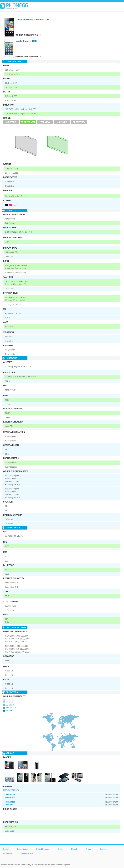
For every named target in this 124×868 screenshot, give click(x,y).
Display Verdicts (11, 790)
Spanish (103, 849)
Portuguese (8, 853)
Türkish (74, 849)
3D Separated (28, 122)
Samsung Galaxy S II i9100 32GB (32, 19)
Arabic (88, 849)
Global (5, 849)
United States (22, 849)
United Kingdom (43, 849)
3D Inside (62, 122)
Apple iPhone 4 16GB (27, 41)
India (60, 849)
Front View (79, 122)
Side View (11, 122)
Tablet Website (27, 853)
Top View (45, 122)
